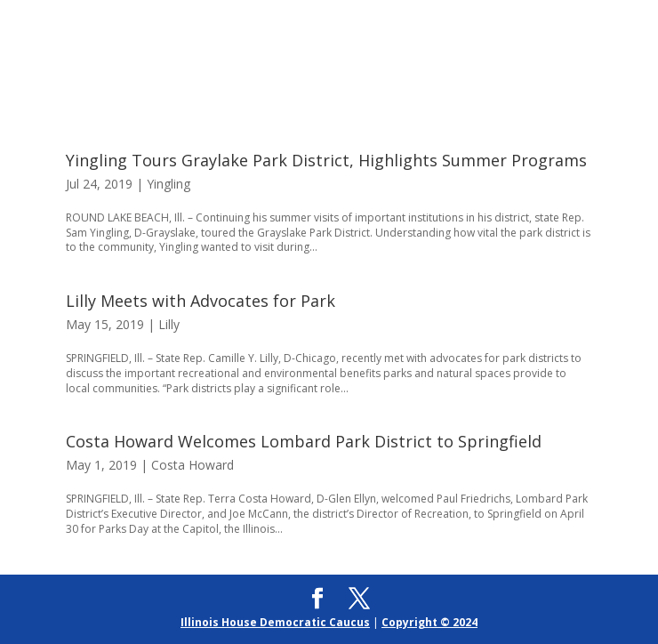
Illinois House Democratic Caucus (275, 622)
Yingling (169, 184)
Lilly (169, 324)
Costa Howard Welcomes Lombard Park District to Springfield (304, 441)
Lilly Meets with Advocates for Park (201, 301)
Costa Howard (193, 465)
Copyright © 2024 (429, 622)
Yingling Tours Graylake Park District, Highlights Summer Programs (326, 160)
